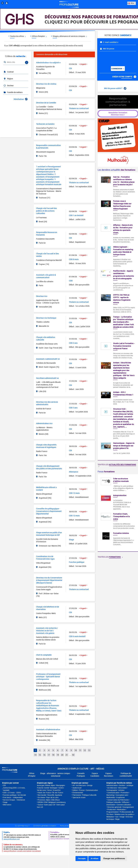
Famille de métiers (13, 92)
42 (73, 755)
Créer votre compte (124, 77)
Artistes (121, 790)
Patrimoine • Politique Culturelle (85, 795)
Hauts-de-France (44, 793)
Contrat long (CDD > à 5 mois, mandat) (14, 789)
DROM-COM (43, 802)
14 (35, 755)
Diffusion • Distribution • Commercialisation (119, 803)
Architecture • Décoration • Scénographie (117, 789)
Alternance (7, 805)
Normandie (42, 795)
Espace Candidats (95, 775)
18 (53, 755)
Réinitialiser (21, 99)
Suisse (40, 805)
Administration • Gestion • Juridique (120, 785)
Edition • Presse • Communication (85, 790)
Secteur (9, 85)
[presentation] (116, 58)
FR (131, 3)
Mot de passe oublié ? (115, 88)
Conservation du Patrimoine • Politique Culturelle (118, 801)
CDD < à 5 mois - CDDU (12, 793)
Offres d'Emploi (32, 775)
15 (40, 755)
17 (49, 755)
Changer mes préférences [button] (114, 858)
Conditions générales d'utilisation (45, 826)
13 (89, 750)
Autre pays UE (50, 805)
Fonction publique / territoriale (14, 795)
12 (85, 750)
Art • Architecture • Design (83, 785)
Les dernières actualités (117, 170)
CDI (4, 785)
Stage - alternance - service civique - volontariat (56, 775)
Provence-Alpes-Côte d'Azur (49, 800)
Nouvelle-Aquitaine (55, 795)
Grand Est (57, 790)
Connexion (118, 69)
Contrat (9, 72)
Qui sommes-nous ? (22, 826)
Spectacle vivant (79, 797)
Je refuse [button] (94, 858)
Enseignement (128, 807)
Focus (106, 472)
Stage (5, 802)
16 (44, 755)
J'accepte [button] (82, 858)
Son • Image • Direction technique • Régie (120, 818)
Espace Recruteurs (109, 775)
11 (80, 750)
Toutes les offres (18, 36)
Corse (49, 790)
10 (76, 750)
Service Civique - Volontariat (14, 800)
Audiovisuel (77, 788)
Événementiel (78, 793)
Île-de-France (58, 793)
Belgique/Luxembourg (57, 802)
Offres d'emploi (39, 36)
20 (62, 755)
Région (8, 79)
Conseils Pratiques (81, 775)
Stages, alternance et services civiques (70, 36)
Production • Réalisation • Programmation (116, 811)
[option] (118, 513)
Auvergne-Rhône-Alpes (46, 785)
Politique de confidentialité (126, 775)
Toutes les (117, 465)
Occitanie (41, 797)
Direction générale (114, 807)
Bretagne (54, 788)
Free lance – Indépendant (13, 797)
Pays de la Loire (52, 797)
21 (67, 755)
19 (58, 755)
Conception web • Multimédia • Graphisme (118, 796)
